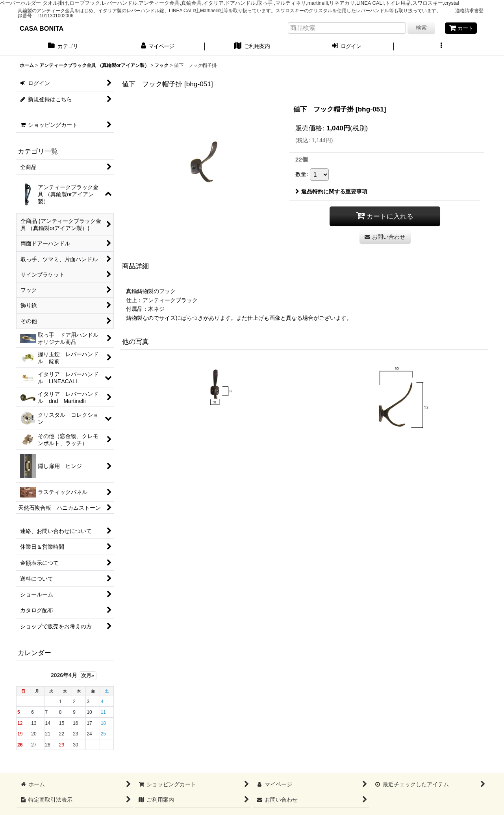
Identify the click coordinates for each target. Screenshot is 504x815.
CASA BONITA (42, 28)
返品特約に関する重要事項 (331, 191)
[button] (441, 47)
